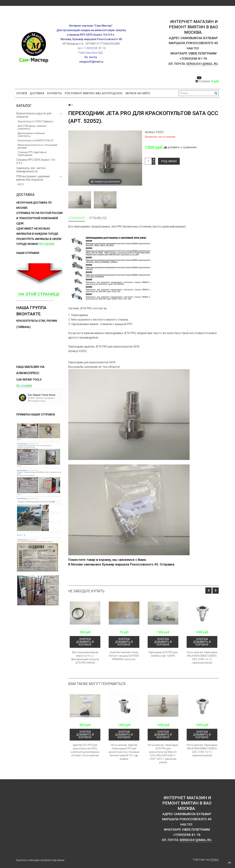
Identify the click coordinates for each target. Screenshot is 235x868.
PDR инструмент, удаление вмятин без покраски (33, 178)
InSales (214, 860)
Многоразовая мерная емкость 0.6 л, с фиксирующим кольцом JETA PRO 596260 (85, 657)
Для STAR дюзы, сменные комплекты (32, 127)
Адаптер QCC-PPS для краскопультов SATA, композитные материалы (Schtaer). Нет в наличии (85, 750)
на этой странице (38, 294)
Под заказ (169, 161)
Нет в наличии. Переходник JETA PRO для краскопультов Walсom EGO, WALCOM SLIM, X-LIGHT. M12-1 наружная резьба (163, 754)
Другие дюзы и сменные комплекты (31, 135)
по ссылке (47, 244)
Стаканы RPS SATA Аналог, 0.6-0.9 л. (36, 161)
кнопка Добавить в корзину (85, 642)
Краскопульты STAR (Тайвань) (35, 121)
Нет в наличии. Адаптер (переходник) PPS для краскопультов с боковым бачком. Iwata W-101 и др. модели (124, 752)
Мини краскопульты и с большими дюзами (38, 146)
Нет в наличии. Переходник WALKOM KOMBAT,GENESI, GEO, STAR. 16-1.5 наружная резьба (202, 657)
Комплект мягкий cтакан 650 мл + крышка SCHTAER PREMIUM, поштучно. (124, 656)
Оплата (22, 93)
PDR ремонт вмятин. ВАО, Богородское (93, 93)
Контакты (54, 93)
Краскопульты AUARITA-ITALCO (36, 140)
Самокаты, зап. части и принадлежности (31, 170)
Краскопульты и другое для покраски (34, 115)
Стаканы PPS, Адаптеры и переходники (32, 154)
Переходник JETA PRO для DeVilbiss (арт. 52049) (163, 654)
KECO (21, 184)
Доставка (37, 93)
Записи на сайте (138, 93)
